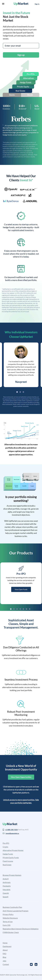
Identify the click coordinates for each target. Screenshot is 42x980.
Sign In (37, 4)
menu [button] (3, 4)
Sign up (21, 55)
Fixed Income (8, 861)
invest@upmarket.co (12, 833)
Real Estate (7, 865)
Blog (4, 957)
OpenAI (6, 893)
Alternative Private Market (13, 850)
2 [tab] (20, 392)
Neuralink (6, 890)
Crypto (5, 847)
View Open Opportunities (21, 777)
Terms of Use (8, 922)
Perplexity (7, 886)
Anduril (6, 879)
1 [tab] (17, 392)
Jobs (4, 961)
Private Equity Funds (11, 857)
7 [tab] (30, 609)
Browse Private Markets (12, 875)
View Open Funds (21, 589)
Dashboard (7, 946)
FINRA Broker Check (11, 932)
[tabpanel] (21, 365)
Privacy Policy (8, 914)
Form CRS (6, 925)
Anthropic (7, 882)
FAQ (4, 954)
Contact (6, 964)
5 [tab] (23, 609)
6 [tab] (26, 609)
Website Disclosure (10, 918)
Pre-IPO (6, 843)
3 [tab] (23, 392)
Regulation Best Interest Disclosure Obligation (21, 929)
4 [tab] (20, 609)
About (5, 950)
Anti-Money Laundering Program (16, 911)
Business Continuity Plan (12, 907)
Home (5, 943)
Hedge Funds (8, 854)
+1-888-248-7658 (11, 830)
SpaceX (5, 897)
